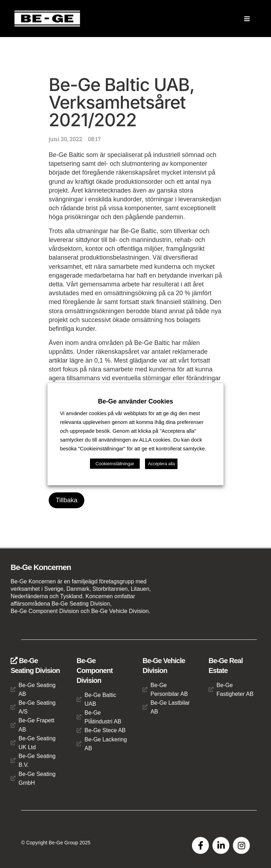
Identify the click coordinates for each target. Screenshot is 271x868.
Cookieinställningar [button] (115, 464)
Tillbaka (67, 500)
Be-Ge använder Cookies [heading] (135, 401)
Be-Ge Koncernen (41, 567)
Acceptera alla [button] (161, 464)
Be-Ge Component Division (95, 670)
